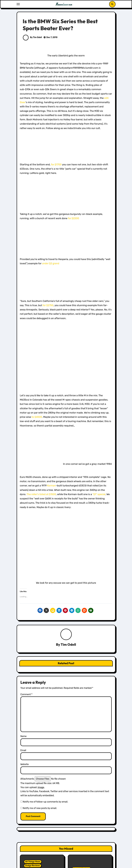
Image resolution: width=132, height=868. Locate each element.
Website (25, 764)
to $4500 (37, 417)
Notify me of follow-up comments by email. (45, 802)
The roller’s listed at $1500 (41, 494)
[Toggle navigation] (18, 4)
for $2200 (73, 218)
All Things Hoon (33, 862)
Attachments (27, 779)
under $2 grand (51, 263)
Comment (26, 694)
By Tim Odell (32, 37)
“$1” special (99, 494)
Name (24, 736)
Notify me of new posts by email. (40, 808)
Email (23, 750)
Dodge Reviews (33, 866)
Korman (52, 486)
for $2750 (48, 305)
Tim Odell (68, 644)
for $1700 (56, 164)
